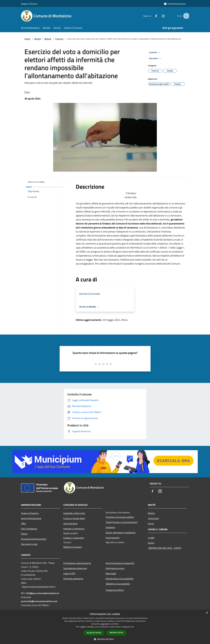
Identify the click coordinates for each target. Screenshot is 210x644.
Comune (59, 39)
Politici (24, 534)
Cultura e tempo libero (74, 518)
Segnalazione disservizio (75, 568)
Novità (38, 39)
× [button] (207, 613)
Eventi (151, 543)
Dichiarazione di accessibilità (120, 579)
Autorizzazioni (113, 538)
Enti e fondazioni (29, 529)
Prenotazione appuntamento (77, 563)
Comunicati (153, 518)
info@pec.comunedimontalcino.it (42, 593)
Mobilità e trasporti (73, 547)
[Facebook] (153, 16)
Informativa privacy (115, 568)
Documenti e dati (29, 544)
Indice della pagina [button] (36, 182)
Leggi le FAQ (69, 573)
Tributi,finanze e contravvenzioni (122, 522)
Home (27, 39)
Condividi (155, 53)
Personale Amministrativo (34, 539)
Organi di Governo (30, 513)
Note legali (111, 573)
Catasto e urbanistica (74, 538)
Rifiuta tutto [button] (116, 633)
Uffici (24, 523)
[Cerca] (186, 16)
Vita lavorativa (70, 523)
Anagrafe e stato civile (74, 513)
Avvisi (151, 523)
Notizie (48, 39)
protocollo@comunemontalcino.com (39, 601)
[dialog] (105, 627)
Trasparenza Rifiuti (115, 590)
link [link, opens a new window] (132, 627)
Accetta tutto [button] (94, 633)
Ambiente (110, 527)
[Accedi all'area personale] (175, 4)
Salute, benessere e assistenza (121, 532)
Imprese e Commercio (74, 529)
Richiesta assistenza (73, 579)
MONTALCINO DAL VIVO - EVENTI (165, 548)
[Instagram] (160, 16)
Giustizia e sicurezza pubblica (120, 517)
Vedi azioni (155, 59)
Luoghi (151, 538)
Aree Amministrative (31, 518)
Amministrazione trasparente (120, 563)
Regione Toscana (29, 4)
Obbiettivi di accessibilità (118, 584)
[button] (105, 639)
